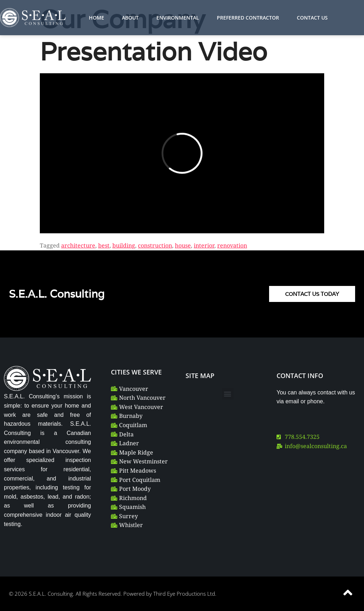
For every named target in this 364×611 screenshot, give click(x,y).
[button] (228, 394)
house (183, 245)
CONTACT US (312, 18)
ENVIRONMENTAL (178, 18)
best (104, 245)
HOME (97, 18)
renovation (232, 245)
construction (155, 245)
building (124, 245)
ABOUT (130, 18)
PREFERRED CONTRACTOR (248, 18)
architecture (78, 245)
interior (204, 245)
